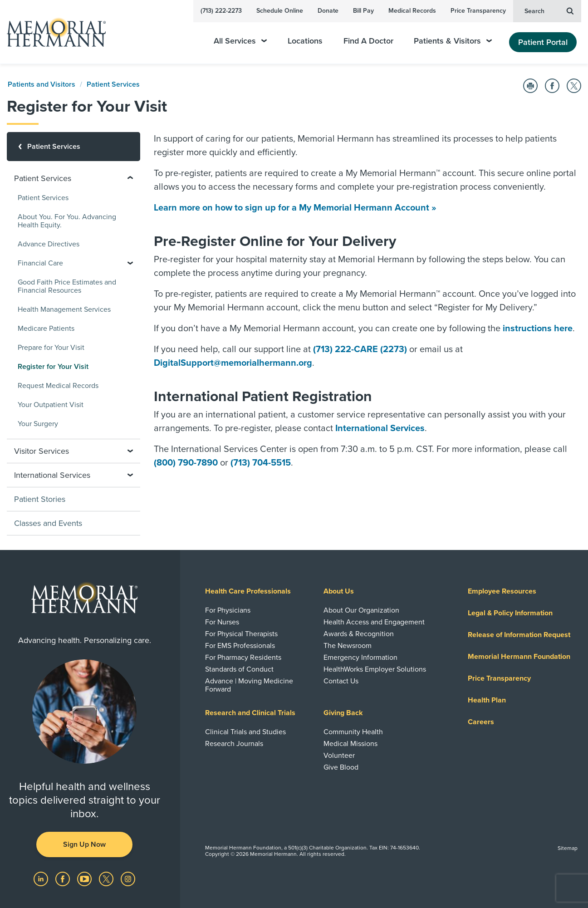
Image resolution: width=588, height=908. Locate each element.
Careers (481, 722)
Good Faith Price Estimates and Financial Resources (67, 286)
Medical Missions (350, 744)
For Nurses (222, 622)
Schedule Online (280, 11)
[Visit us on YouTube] (85, 879)
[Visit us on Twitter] (107, 879)
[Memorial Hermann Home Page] (52, 32)
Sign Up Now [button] (84, 844)
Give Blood (341, 767)
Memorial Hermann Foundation (519, 657)
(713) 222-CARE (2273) (360, 349)
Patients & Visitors (453, 41)
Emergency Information (360, 658)
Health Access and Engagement (374, 622)
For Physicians (228, 610)
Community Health (353, 732)
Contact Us (341, 681)
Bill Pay (363, 11)
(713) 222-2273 (221, 11)
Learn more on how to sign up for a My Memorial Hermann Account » (295, 208)
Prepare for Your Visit (51, 348)
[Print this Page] (530, 86)
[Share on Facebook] (552, 86)
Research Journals (234, 744)
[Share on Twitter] (574, 86)
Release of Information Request (519, 635)
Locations (305, 41)
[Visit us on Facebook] (64, 879)
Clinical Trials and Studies (245, 732)
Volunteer (339, 756)
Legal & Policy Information (510, 613)
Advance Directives (49, 244)
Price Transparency (478, 11)
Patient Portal (543, 42)
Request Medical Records (58, 386)
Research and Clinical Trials (250, 713)
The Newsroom (348, 646)
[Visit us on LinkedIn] (42, 879)
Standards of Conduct (239, 669)
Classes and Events (48, 523)
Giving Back (343, 713)
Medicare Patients (46, 329)
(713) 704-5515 (261, 463)
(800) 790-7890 (186, 463)
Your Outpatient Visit (51, 405)
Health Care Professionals (248, 591)
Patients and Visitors (42, 84)
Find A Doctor (368, 41)
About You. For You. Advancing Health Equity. (67, 221)
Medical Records (412, 11)
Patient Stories (40, 499)
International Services (380, 428)
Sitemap (568, 848)
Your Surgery (38, 424)
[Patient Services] (73, 147)
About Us (339, 591)
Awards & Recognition (359, 634)
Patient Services (113, 84)
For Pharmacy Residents (243, 658)
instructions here (538, 329)
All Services (240, 41)
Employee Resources (502, 591)
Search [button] (549, 10)
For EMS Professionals (240, 646)
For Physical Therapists (241, 634)
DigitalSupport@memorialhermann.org (233, 363)
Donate (328, 11)
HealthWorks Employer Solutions (375, 669)
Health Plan (487, 700)
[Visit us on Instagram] (128, 879)
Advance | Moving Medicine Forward (249, 685)
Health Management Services (64, 309)
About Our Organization (361, 610)
